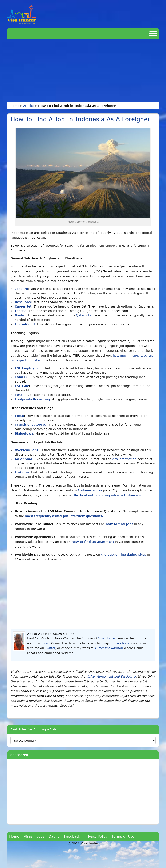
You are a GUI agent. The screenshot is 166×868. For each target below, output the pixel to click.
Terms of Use (123, 836)
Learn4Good (25, 324)
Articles (29, 106)
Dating (54, 836)
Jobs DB (21, 289)
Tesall (20, 395)
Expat (19, 416)
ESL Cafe (22, 386)
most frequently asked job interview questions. (64, 516)
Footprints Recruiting (32, 399)
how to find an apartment (93, 542)
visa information (124, 459)
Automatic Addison (109, 648)
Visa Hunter (107, 638)
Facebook (122, 643)
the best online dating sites (124, 554)
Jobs (41, 836)
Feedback (72, 836)
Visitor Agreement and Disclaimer (111, 676)
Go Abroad (23, 459)
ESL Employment (29, 368)
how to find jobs (119, 524)
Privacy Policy (96, 836)
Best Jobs (23, 302)
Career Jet (23, 306)
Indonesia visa (90, 490)
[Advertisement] (83, 71)
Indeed (21, 311)
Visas (28, 836)
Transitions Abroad (31, 425)
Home (15, 106)
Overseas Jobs (27, 450)
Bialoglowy (24, 433)
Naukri (20, 315)
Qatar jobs (84, 315)
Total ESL (23, 377)
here (46, 643)
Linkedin (22, 472)
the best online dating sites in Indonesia (107, 495)
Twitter (50, 648)
